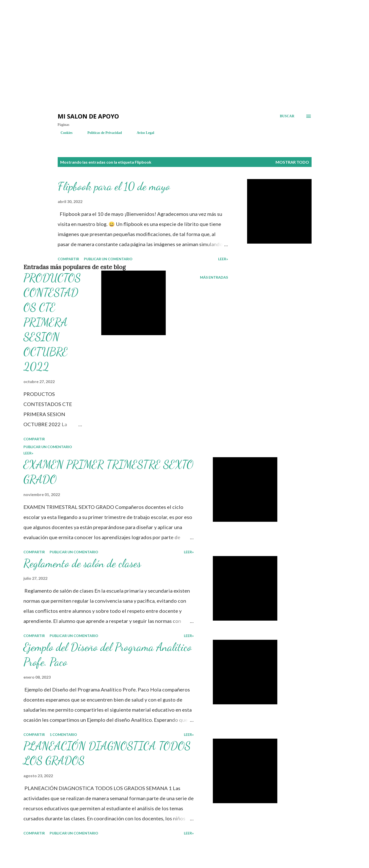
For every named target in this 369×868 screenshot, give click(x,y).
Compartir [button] (68, 259)
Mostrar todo (292, 162)
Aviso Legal (142, 133)
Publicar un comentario (108, 259)
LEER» (223, 259)
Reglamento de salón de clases (82, 563)
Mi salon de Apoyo (88, 116)
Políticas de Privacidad (102, 133)
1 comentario (63, 734)
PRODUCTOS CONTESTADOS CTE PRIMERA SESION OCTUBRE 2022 (52, 322)
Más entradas (214, 277)
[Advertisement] (91, 15)
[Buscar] (287, 116)
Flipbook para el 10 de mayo (114, 186)
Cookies (64, 133)
